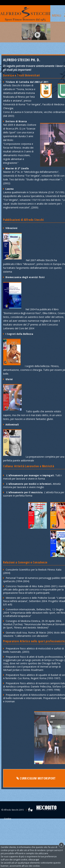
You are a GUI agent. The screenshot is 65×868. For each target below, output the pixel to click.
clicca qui (34, 860)
